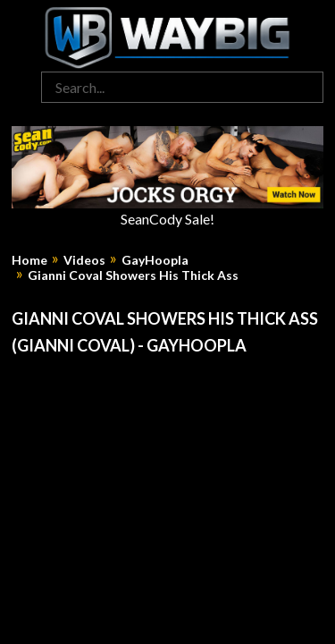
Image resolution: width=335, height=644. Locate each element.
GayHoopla (155, 260)
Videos (84, 260)
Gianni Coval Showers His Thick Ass (133, 275)
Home (29, 260)
